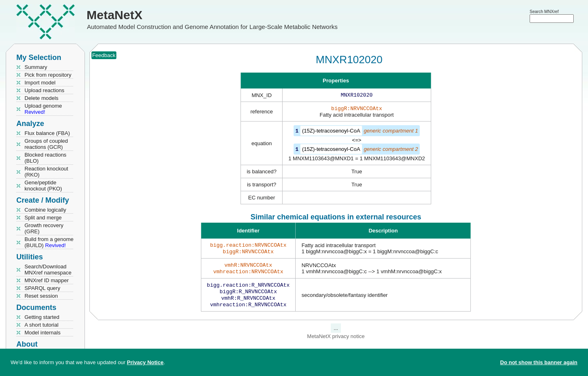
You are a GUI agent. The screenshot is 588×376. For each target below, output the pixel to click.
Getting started (42, 317)
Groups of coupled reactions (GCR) (46, 144)
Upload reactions (45, 90)
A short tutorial (41, 325)
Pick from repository (48, 75)
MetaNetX (115, 15)
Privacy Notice (145, 362)
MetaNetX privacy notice (336, 344)
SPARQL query (42, 288)
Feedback (104, 55)
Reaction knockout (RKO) (46, 172)
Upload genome (43, 109)
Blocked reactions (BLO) (46, 158)
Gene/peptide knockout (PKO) (43, 186)
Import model (40, 83)
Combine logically (45, 210)
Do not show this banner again (539, 362)
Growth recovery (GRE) (44, 228)
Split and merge (43, 218)
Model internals (42, 333)
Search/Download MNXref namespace (48, 270)
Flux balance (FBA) (47, 133)
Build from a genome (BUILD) (49, 242)
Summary (36, 67)
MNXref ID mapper (47, 280)
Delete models (41, 98)
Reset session (41, 296)
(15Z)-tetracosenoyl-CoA (331, 132)
